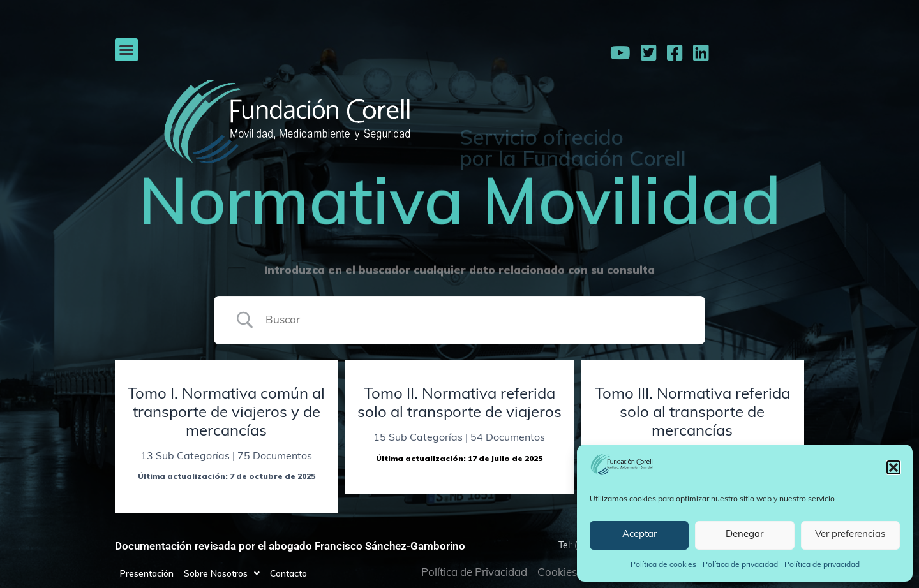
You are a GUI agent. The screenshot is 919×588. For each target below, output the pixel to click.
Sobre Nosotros (222, 573)
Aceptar (639, 535)
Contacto (288, 573)
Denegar (744, 535)
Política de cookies (663, 565)
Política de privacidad (740, 565)
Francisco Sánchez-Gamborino (390, 546)
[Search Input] (475, 321)
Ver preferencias (850, 535)
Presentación (147, 573)
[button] (893, 467)
